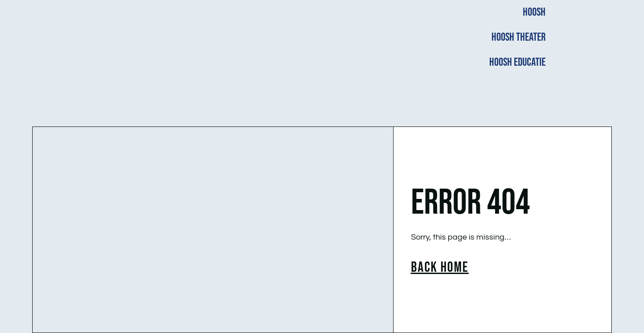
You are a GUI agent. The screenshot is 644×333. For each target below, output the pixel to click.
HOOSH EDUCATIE (517, 62)
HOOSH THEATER (519, 37)
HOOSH (534, 12)
